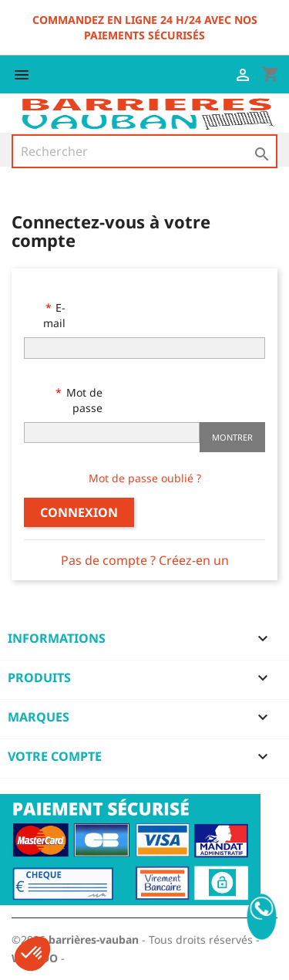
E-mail (54, 315)
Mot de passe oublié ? (145, 478)
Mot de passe (83, 400)
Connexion (79, 512)
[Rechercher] (144, 151)
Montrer (232, 437)
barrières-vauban (94, 939)
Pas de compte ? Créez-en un (145, 560)
